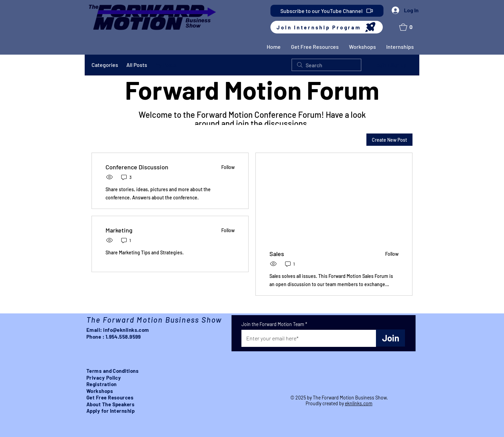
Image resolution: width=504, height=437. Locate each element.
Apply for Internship (110, 411)
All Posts (137, 65)
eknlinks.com (359, 403)
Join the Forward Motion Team (273, 324)
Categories (105, 65)
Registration (101, 384)
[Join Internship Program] (327, 27)
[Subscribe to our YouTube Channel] (327, 11)
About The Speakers (110, 404)
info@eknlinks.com (126, 330)
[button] (408, 27)
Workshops (100, 391)
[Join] (390, 338)
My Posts (166, 65)
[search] (326, 65)
